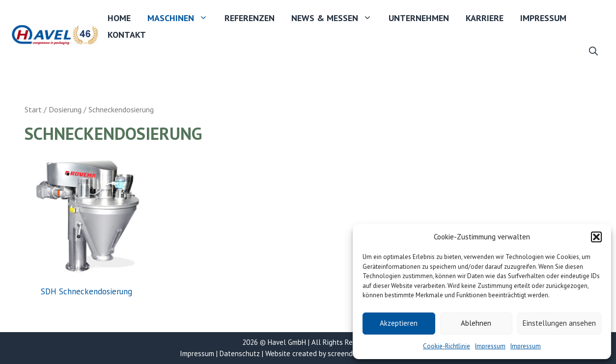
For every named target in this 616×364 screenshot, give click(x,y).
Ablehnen (476, 323)
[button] (596, 237)
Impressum (490, 346)
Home (119, 18)
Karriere (485, 18)
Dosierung (65, 109)
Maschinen (182, 18)
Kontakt (127, 35)
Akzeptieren (399, 323)
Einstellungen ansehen (559, 323)
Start (33, 109)
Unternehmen (419, 18)
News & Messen (336, 18)
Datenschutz (240, 353)
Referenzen (250, 18)
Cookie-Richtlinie (447, 346)
